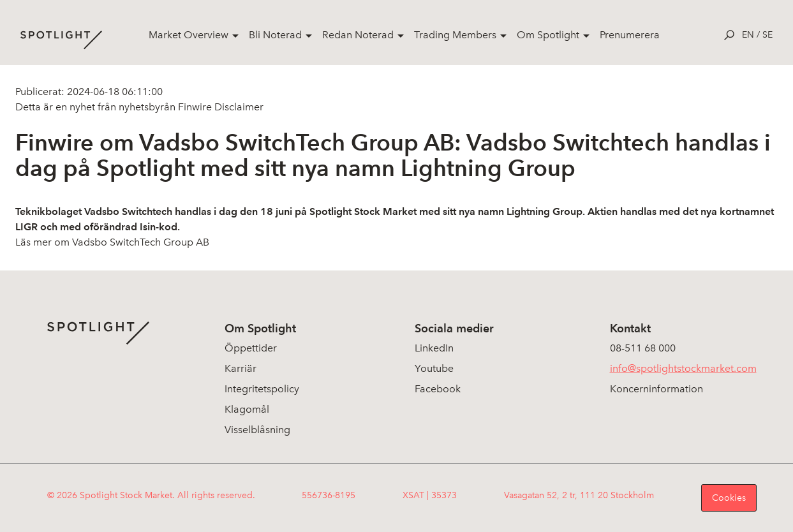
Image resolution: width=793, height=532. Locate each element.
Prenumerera (630, 35)
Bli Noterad (275, 35)
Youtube (434, 368)
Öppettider (251, 348)
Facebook (438, 389)
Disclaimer (238, 107)
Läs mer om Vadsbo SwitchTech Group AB (112, 242)
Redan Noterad (358, 35)
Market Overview (189, 35)
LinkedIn (434, 348)
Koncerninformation (656, 389)
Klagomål (247, 409)
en (748, 35)
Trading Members (455, 35)
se (767, 35)
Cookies (729, 498)
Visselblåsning (257, 430)
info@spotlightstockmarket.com (683, 368)
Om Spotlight (548, 35)
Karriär (241, 368)
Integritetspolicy (262, 389)
